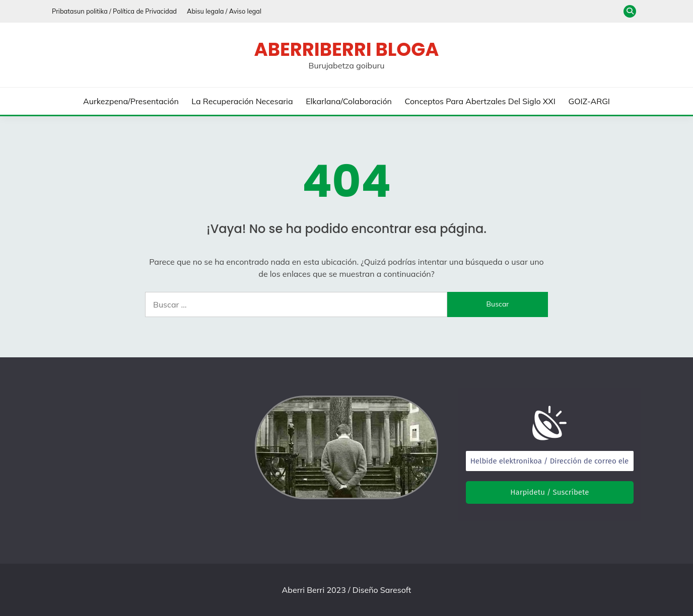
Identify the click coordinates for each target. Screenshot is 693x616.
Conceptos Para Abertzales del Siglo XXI (480, 101)
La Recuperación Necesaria (242, 101)
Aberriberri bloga (347, 49)
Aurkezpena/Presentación (131, 101)
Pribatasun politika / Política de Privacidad (114, 11)
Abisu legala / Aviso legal (224, 11)
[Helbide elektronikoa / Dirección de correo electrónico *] (550, 461)
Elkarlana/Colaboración (349, 101)
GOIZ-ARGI (589, 101)
